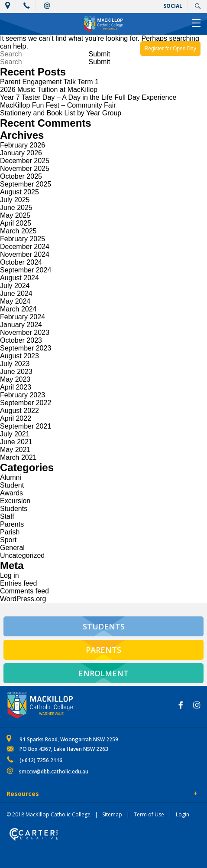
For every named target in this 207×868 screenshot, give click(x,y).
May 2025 (15, 215)
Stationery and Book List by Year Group (61, 113)
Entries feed (18, 583)
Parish (10, 532)
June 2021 (16, 442)
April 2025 (16, 223)
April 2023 (16, 387)
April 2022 (16, 418)
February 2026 (23, 145)
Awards (11, 493)
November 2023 (25, 332)
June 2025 (16, 208)
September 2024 (26, 270)
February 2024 (23, 317)
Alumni (11, 477)
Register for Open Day (170, 49)
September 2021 (26, 426)
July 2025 (15, 200)
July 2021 (15, 434)
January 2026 (21, 153)
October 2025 (21, 176)
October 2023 (21, 340)
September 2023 (26, 348)
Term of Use (149, 814)
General (12, 548)
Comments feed (24, 591)
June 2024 (16, 293)
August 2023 (19, 356)
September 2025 (26, 184)
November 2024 (25, 254)
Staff (7, 516)
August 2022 (19, 411)
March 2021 (18, 457)
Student (12, 485)
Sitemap (112, 814)
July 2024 (15, 286)
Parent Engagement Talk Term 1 (49, 82)
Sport (8, 540)
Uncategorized (22, 555)
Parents (12, 524)
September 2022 (26, 403)
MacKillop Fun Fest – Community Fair (58, 105)
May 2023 (15, 379)
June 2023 (16, 372)
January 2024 (21, 325)
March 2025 (18, 231)
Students (14, 509)
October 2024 (21, 262)
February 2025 (23, 239)
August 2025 (19, 192)
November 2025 (25, 169)
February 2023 (23, 395)
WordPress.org (23, 599)
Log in (10, 575)
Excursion (15, 501)
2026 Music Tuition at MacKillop (49, 90)
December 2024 (25, 247)
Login (183, 814)
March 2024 (18, 309)
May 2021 (15, 450)
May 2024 (15, 301)
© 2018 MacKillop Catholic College (49, 814)
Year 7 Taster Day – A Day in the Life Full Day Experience (88, 97)
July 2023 (15, 364)
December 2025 (25, 161)
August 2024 (19, 278)
